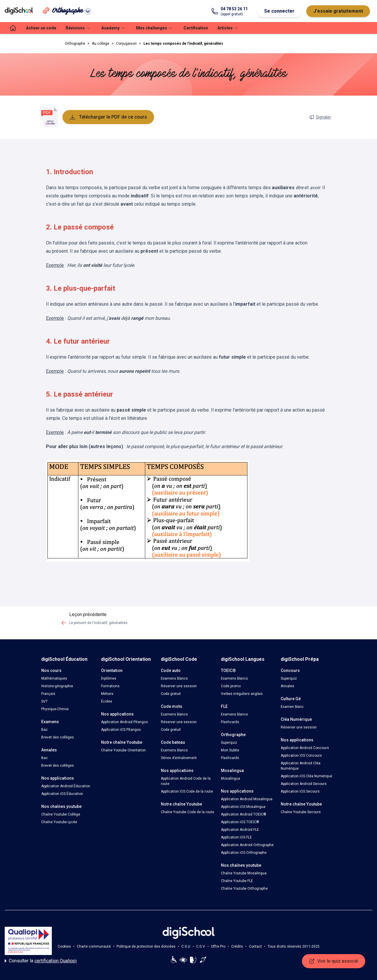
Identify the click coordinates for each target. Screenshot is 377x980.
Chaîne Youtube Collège (61, 814)
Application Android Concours (305, 748)
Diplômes (109, 678)
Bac (44, 730)
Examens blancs (174, 678)
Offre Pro (218, 946)
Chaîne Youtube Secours (301, 812)
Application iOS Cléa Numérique (306, 776)
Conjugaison (126, 44)
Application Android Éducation (66, 786)
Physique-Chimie (55, 709)
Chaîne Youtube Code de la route (187, 812)
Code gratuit (171, 694)
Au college (101, 44)
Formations (110, 686)
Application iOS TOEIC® (240, 822)
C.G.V (201, 946)
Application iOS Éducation (62, 794)
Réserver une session (179, 686)
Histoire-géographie (57, 686)
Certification (196, 28)
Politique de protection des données (146, 946)
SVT (44, 701)
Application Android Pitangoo (124, 722)
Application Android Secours (304, 784)
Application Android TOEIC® (244, 814)
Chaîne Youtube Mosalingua (244, 873)
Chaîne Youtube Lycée (59, 822)
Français (48, 694)
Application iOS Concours (301, 756)
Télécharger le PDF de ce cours (108, 117)
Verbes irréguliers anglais (242, 694)
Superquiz (229, 743)
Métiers (107, 694)
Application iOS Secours (300, 791)
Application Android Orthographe (247, 845)
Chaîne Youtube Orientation (123, 750)
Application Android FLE (240, 830)
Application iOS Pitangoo (121, 730)
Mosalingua (230, 778)
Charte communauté (94, 946)
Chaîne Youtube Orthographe (244, 889)
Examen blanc (292, 707)
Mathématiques (54, 678)
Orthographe (75, 44)
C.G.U (186, 946)
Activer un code (41, 28)
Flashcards (230, 722)
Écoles (107, 701)
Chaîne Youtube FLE (237, 881)
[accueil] (13, 28)
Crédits (237, 946)
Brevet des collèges (58, 737)
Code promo (231, 686)
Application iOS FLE (236, 837)
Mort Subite (230, 750)
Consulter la (41, 961)
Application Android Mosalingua (247, 799)
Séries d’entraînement (179, 758)
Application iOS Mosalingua (243, 807)
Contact (255, 946)
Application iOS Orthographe (244, 853)
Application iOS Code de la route (187, 791)
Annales (287, 686)
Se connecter (279, 11)
